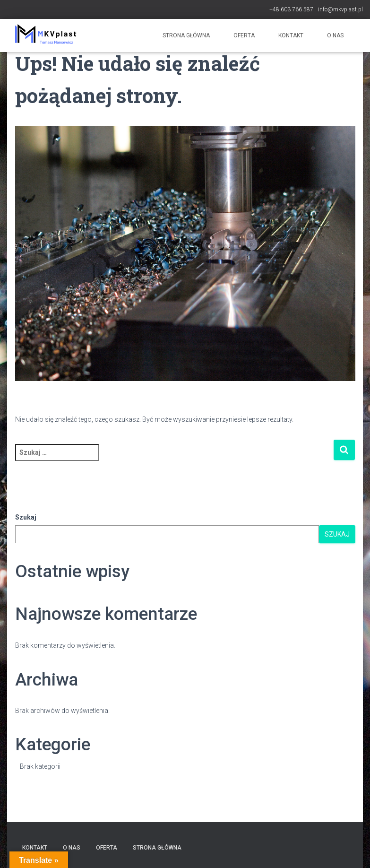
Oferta (244, 35)
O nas (335, 35)
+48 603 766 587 (291, 9)
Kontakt (291, 35)
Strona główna (186, 35)
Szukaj (26, 517)
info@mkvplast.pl (340, 9)
